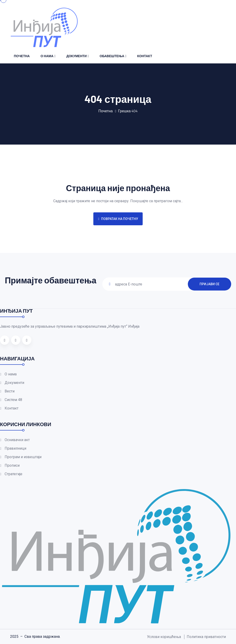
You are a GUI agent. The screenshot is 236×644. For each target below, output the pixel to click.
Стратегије (13, 474)
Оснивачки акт (17, 440)
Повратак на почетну (118, 219)
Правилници (15, 448)
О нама (47, 56)
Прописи (12, 465)
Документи (77, 56)
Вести (10, 391)
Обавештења (112, 56)
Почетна (22, 56)
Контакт (145, 56)
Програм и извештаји (23, 457)
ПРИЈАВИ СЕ (209, 284)
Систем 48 (13, 400)
